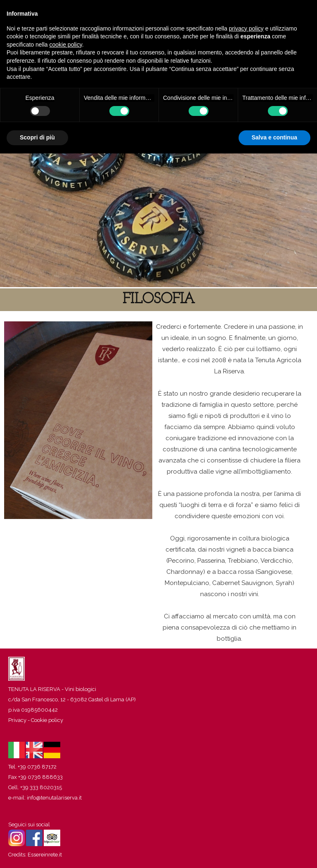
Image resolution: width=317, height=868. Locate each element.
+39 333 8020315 (41, 787)
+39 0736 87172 (37, 767)
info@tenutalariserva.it (54, 798)
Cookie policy (47, 720)
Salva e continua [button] (274, 137)
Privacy (17, 720)
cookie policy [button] (66, 45)
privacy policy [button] (246, 28)
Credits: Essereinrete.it (35, 855)
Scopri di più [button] (37, 137)
